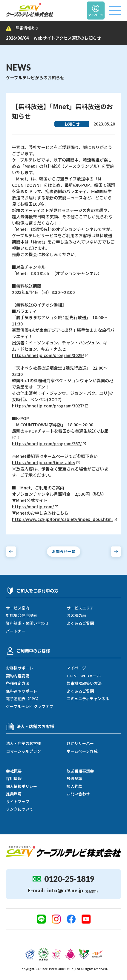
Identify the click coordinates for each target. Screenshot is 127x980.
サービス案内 (18, 608)
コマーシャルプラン (23, 751)
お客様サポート (20, 668)
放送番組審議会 (80, 771)
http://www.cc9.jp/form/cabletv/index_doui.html (62, 519)
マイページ (76, 668)
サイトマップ (18, 802)
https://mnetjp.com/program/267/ (47, 444)
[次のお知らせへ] (116, 552)
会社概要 (14, 771)
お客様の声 (76, 616)
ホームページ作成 (82, 751)
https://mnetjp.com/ (33, 507)
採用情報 (14, 779)
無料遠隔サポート (22, 691)
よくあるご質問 (80, 623)
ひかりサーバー (80, 743)
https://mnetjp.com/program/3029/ (48, 355)
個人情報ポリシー (22, 786)
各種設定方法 (18, 683)
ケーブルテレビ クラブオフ (30, 706)
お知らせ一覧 (64, 551)
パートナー (16, 631)
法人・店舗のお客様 (23, 743)
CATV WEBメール (84, 676)
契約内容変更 (18, 676)
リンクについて (20, 809)
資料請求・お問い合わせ (27, 623)
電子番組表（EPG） (23, 699)
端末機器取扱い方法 (84, 683)
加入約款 (74, 786)
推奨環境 (14, 794)
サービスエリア (80, 608)
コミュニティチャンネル (88, 699)
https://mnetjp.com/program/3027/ (48, 406)
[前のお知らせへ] (11, 552)
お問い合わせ (78, 794)
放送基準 (74, 779)
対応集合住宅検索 (22, 616)
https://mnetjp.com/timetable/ (44, 463)
